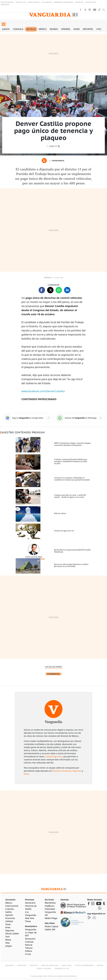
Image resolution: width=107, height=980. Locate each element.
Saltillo (31, 29)
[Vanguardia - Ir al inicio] (53, 15)
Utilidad (101, 29)
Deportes (88, 29)
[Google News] (27, 418)
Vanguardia (58, 161)
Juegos (6, 29)
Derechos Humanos (62, 771)
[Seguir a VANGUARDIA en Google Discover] (53, 146)
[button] (4, 24)
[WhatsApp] (80, 418)
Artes (26, 774)
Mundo (54, 29)
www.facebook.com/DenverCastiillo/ (43, 391)
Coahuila (18, 29)
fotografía (50, 756)
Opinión (66, 29)
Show (76, 29)
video (59, 756)
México (43, 29)
